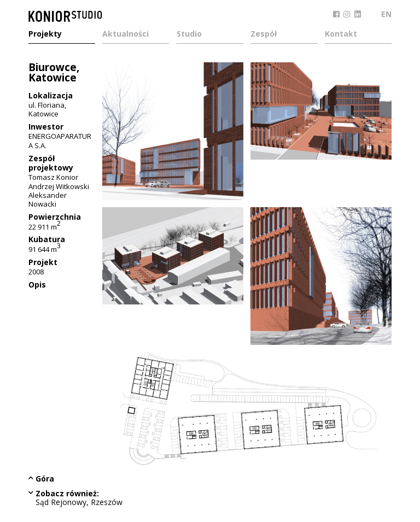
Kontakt (341, 34)
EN (386, 14)
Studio (189, 34)
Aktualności (126, 34)
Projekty (45, 34)
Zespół (264, 34)
